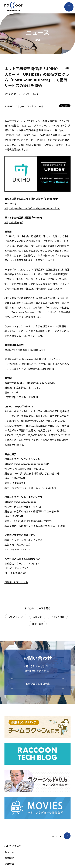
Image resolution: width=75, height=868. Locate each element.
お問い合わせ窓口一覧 (38, 683)
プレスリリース (16, 617)
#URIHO (9, 106)
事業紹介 (9, 858)
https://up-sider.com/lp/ (42, 369)
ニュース (9, 852)
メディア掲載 (58, 617)
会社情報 (9, 864)
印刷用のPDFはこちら (16, 582)
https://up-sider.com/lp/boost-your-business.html (32, 208)
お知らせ (37, 617)
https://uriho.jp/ (13, 222)
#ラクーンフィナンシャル (30, 106)
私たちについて (13, 846)
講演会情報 (38, 624)
